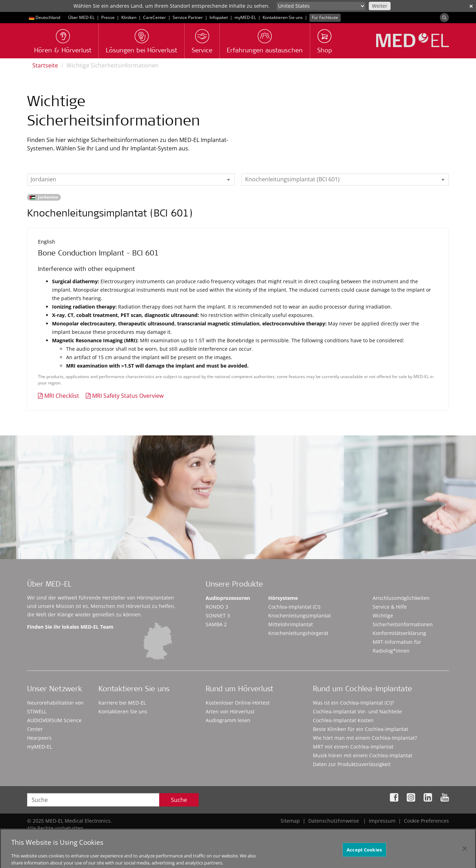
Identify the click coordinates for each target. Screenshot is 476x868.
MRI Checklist (62, 396)
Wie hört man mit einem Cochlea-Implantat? (365, 738)
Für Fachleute (325, 17)
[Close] (465, 853)
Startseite (45, 65)
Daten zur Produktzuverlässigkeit (352, 764)
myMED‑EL (245, 17)
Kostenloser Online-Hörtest (238, 703)
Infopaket (219, 17)
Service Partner (188, 17)
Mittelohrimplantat (291, 624)
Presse (108, 17)
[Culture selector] (321, 6)
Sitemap (290, 821)
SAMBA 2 (216, 624)
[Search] (444, 18)
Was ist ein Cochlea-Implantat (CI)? (353, 703)
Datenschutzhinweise (334, 821)
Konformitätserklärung (399, 633)
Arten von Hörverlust (230, 711)
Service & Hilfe (390, 607)
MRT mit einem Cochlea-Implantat (353, 747)
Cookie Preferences (426, 821)
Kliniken (129, 17)
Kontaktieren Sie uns (283, 17)
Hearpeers (39, 738)
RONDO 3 (217, 607)
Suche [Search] (179, 800)
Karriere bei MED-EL (122, 703)
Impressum (382, 821)
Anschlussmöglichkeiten (401, 598)
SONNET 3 (218, 616)
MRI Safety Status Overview (128, 396)
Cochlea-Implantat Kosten (343, 720)
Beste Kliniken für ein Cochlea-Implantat (361, 729)
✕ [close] (471, 6)
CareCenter (155, 17)
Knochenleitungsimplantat (300, 616)
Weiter (380, 6)
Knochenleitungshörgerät (298, 633)
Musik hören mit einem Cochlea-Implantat (363, 755)
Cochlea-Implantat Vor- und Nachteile (357, 711)
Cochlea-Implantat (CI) (294, 607)
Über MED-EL (81, 17)
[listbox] (131, 180)
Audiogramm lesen (228, 720)
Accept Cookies (364, 854)
